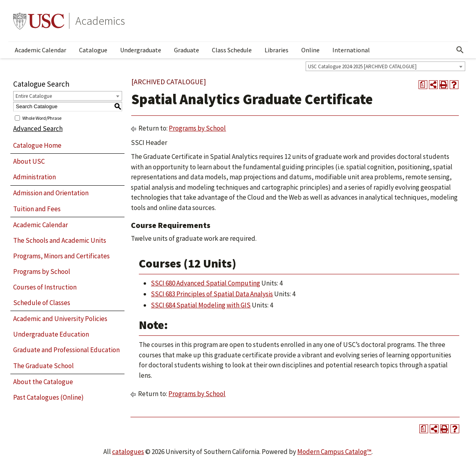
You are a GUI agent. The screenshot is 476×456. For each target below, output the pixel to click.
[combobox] (385, 66)
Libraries (277, 50)
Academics (100, 21)
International (351, 50)
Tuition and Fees (37, 209)
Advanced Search (38, 129)
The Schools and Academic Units (60, 240)
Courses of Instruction (45, 287)
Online (310, 50)
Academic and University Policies (60, 319)
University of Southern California (39, 21)
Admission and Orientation (51, 193)
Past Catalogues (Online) (48, 397)
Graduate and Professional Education (66, 350)
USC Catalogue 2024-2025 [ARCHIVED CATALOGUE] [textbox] (362, 66)
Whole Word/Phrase (42, 118)
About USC (29, 161)
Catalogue (93, 50)
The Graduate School (43, 366)
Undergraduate (141, 50)
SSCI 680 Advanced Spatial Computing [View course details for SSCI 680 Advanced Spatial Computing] (205, 283)
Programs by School (42, 272)
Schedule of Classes (42, 303)
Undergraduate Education (51, 334)
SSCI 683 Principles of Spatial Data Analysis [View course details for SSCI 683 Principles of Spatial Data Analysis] (212, 294)
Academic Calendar (40, 50)
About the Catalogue (43, 382)
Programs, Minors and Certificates (61, 256)
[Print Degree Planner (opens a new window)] (423, 85)
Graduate (187, 50)
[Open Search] (460, 50)
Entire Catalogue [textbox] (34, 96)
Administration (35, 177)
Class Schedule (232, 50)
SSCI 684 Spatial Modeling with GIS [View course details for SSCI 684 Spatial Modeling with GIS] (201, 305)
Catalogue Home (37, 145)
